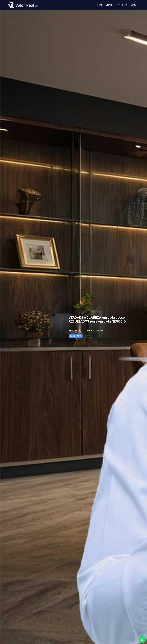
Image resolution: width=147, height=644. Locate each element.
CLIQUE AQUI (76, 336)
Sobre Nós (110, 5)
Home (100, 5)
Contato (134, 5)
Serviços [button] (122, 5)
